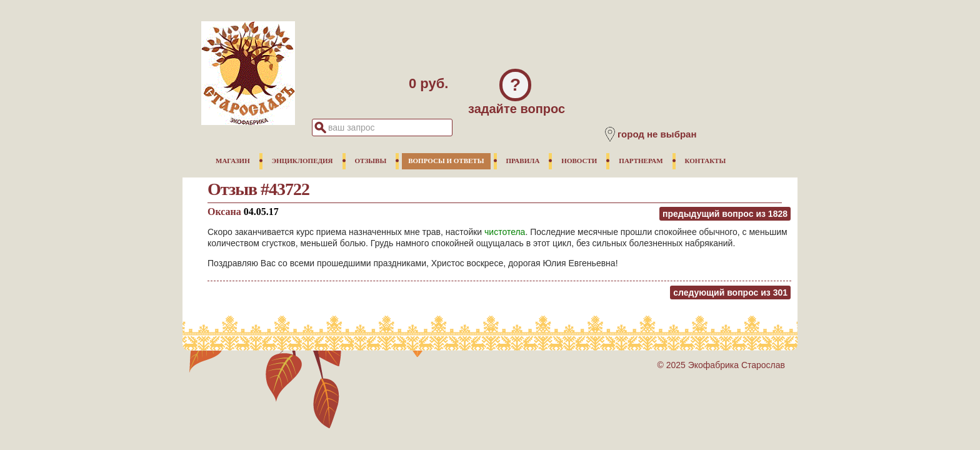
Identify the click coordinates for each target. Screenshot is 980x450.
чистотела (505, 232)
